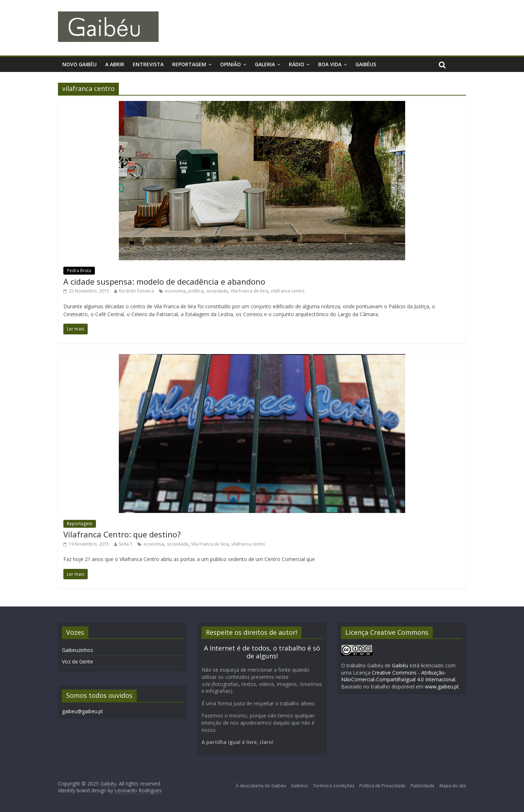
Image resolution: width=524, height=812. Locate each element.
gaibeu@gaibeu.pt (83, 711)
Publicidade (423, 786)
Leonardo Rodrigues (138, 790)
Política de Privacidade (382, 786)
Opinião (231, 64)
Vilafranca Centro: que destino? (122, 534)
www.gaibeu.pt (442, 687)
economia (175, 291)
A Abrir (115, 64)
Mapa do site (453, 786)
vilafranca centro (288, 291)
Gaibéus (366, 64)
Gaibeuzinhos (77, 650)
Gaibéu (400, 665)
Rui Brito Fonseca (136, 291)
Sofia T (126, 544)
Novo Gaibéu (79, 64)
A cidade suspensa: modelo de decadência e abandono (164, 281)
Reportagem (189, 64)
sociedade (217, 291)
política (196, 291)
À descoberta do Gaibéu (261, 786)
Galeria (265, 64)
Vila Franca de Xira (249, 291)
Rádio (297, 64)
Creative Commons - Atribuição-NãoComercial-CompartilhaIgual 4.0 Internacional (398, 676)
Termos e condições (334, 786)
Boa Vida (330, 64)
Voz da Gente (77, 661)
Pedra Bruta (79, 270)
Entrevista (148, 64)
